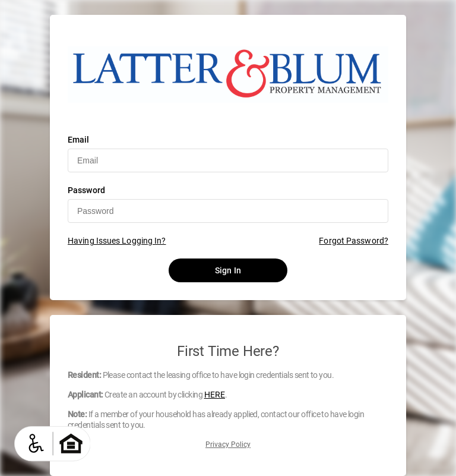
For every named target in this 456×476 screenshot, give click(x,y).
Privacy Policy (228, 445)
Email (79, 140)
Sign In (228, 270)
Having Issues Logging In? (117, 241)
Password (86, 190)
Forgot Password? (354, 241)
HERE (215, 395)
